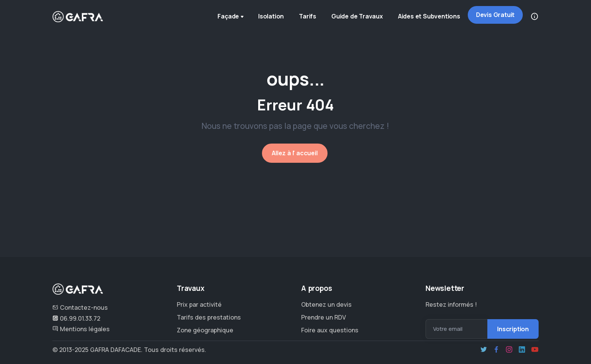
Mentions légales (81, 329)
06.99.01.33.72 (76, 318)
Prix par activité (199, 304)
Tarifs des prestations (209, 317)
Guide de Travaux (357, 16)
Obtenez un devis (326, 304)
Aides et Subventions (429, 16)
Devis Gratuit (495, 15)
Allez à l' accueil (295, 153)
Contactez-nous (80, 307)
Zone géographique (205, 330)
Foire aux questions (330, 330)
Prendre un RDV (324, 317)
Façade (231, 17)
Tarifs (308, 16)
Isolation (271, 16)
